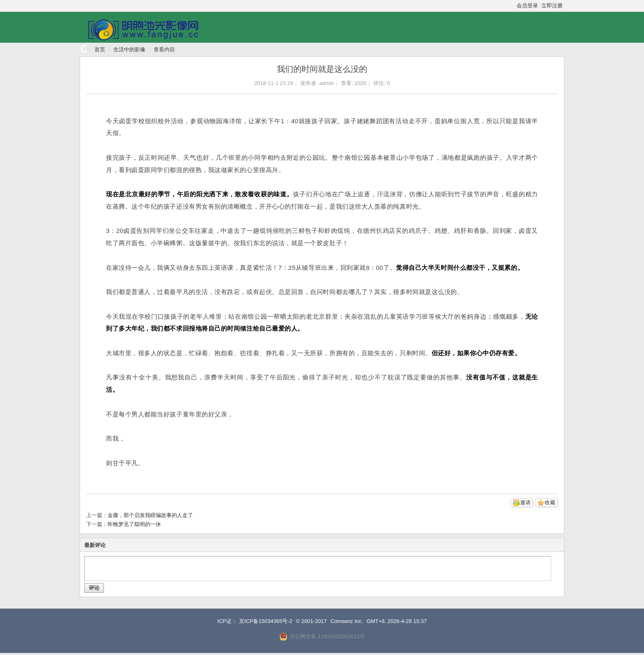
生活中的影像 (129, 49)
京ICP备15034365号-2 (266, 621)
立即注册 (552, 6)
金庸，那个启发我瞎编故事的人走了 (150, 515)
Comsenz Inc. (346, 621)
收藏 (550, 502)
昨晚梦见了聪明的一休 (134, 524)
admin (326, 83)
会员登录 (527, 6)
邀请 (525, 502)
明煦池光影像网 (83, 49)
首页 (100, 49)
